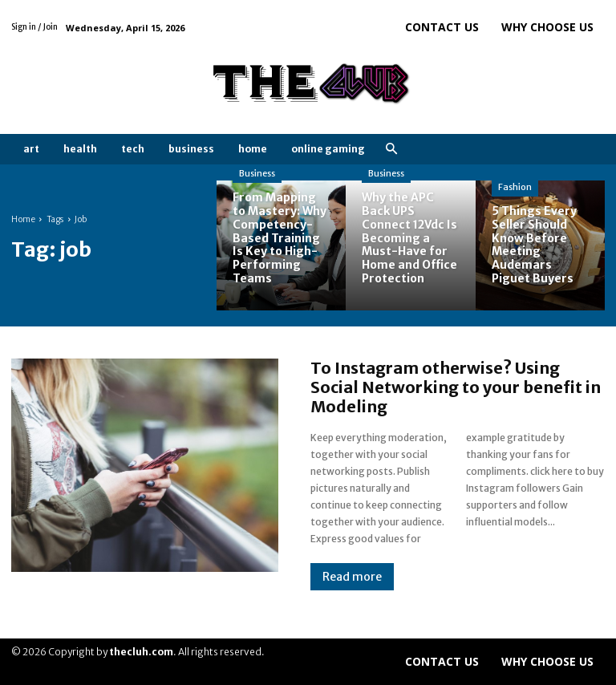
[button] (391, 150)
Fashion (515, 187)
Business (257, 173)
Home (23, 219)
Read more (352, 577)
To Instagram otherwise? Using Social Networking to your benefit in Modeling (456, 387)
